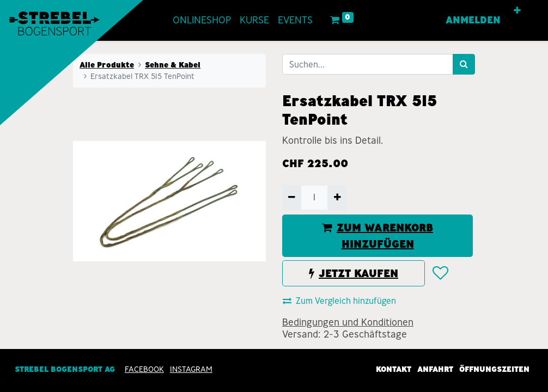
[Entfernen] (292, 198)
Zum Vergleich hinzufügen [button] (339, 301)
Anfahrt (435, 369)
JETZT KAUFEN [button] (354, 273)
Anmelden (473, 20)
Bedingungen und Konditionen (348, 322)
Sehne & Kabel (173, 65)
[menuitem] (202, 20)
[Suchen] (464, 64)
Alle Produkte (107, 65)
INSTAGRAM (191, 369)
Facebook (144, 369)
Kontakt (394, 369)
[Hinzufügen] (337, 198)
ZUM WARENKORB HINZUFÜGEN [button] (377, 236)
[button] (517, 11)
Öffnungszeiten (494, 369)
